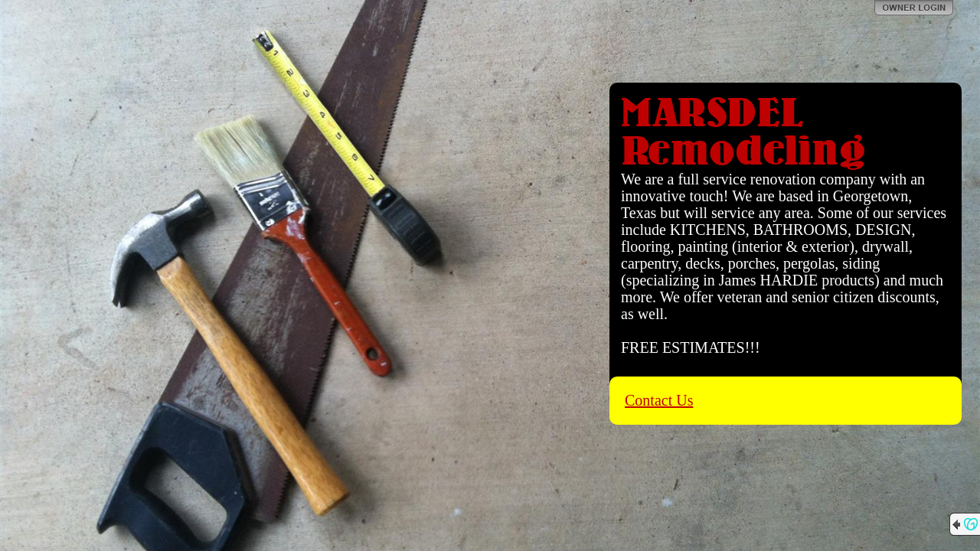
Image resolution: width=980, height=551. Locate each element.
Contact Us (659, 400)
